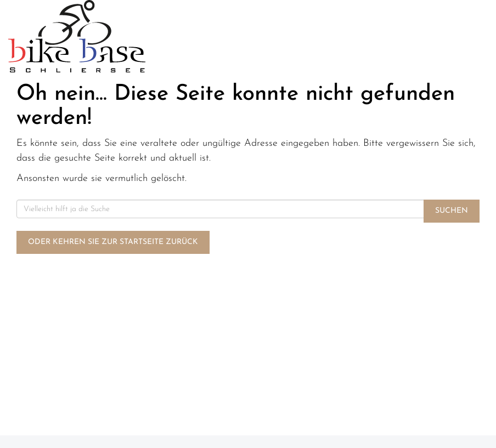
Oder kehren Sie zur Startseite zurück (113, 242)
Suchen (452, 211)
